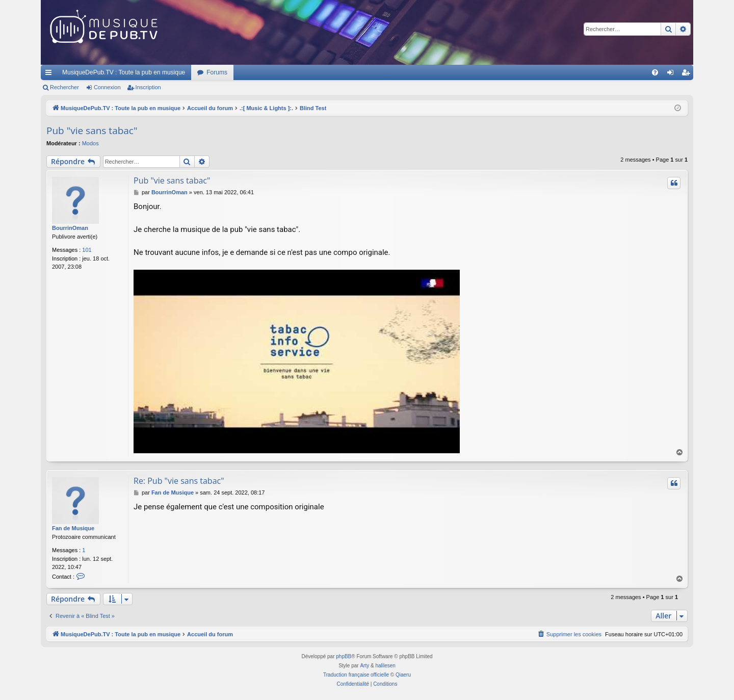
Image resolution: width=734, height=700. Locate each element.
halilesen (385, 666)
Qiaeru (403, 675)
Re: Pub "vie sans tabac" (179, 481)
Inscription (148, 87)
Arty (364, 666)
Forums (217, 72)
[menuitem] (655, 72)
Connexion (107, 87)
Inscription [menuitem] (688, 74)
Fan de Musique (73, 528)
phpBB (344, 656)
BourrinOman (70, 228)
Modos (90, 143)
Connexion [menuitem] (673, 74)
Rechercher (64, 87)
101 (87, 250)
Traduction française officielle (356, 675)
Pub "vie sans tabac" (92, 131)
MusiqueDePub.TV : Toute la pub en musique (124, 72)
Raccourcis (50, 74)
